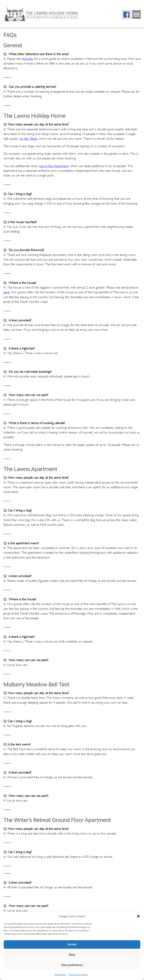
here (6, 292)
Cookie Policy (60, 975)
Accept (72, 944)
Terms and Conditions (78, 975)
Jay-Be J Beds (28, 139)
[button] (138, 916)
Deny (72, 955)
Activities (28, 59)
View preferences (72, 965)
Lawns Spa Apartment (54, 166)
